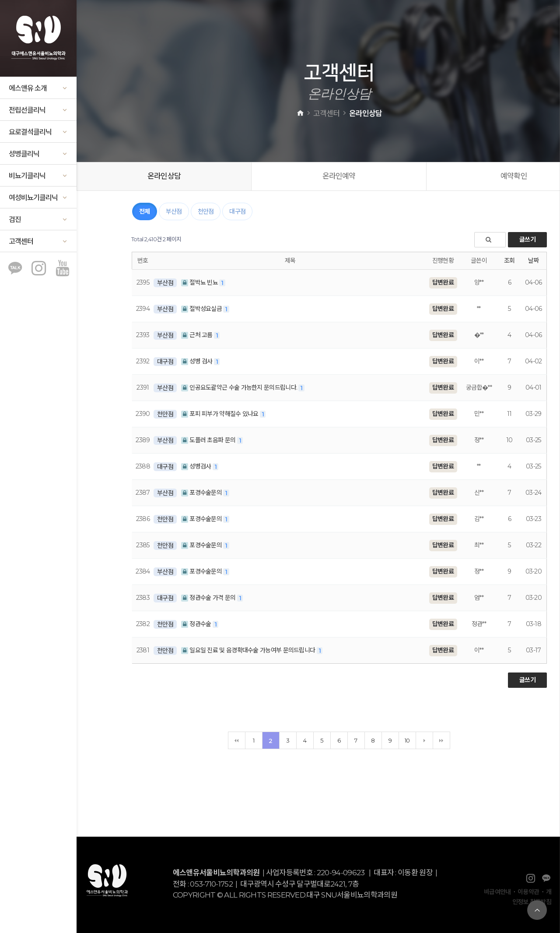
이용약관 (528, 892)
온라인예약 (339, 176)
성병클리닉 (38, 154)
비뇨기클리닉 (38, 176)
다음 (424, 740)
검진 (38, 220)
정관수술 (197, 624)
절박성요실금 (202, 309)
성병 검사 (198, 361)
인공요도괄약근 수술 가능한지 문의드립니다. (240, 387)
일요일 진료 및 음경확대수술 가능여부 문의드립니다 (249, 650)
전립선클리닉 (38, 110)
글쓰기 (527, 239)
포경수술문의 (202, 493)
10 (407, 740)
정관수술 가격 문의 (209, 598)
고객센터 (38, 241)
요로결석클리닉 (38, 132)
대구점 (237, 211)
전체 (145, 211)
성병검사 (197, 466)
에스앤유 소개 (38, 88)
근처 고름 (198, 335)
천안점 (206, 211)
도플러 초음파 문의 (209, 440)
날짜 (534, 261)
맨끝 (441, 740)
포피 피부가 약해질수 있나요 (220, 414)
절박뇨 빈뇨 (200, 282)
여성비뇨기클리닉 (38, 198)
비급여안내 (497, 892)
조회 (509, 261)
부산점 (174, 211)
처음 (237, 740)
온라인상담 (164, 176)
